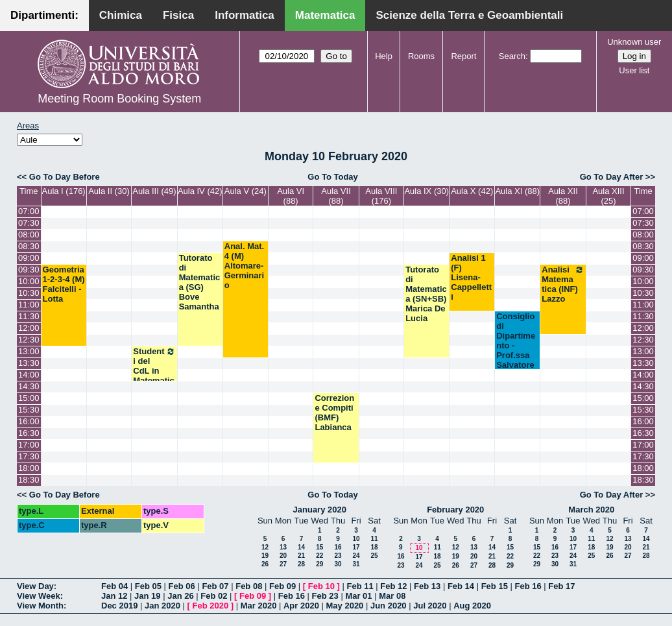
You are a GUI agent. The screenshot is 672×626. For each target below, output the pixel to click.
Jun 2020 (389, 606)
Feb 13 (427, 586)
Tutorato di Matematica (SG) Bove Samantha (200, 282)
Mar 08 (392, 596)
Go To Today (333, 177)
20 (283, 556)
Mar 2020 (259, 606)
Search (512, 56)
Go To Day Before (65, 177)
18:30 (29, 480)
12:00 (29, 328)
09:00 (29, 258)
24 (356, 556)
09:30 (29, 270)
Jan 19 (147, 596)
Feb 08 (249, 586)
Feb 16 (528, 586)
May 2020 (345, 606)
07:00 (29, 211)
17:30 (29, 456)
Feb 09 (282, 586)
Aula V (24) (246, 191)
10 (356, 539)
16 (338, 547)
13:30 (29, 363)
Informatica (245, 15)
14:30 (29, 386)
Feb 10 (321, 586)
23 (338, 556)
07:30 (29, 223)
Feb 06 (182, 586)
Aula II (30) (109, 191)
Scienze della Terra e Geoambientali (469, 15)
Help (384, 56)
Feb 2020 (211, 606)
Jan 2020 (162, 606)
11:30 (29, 316)
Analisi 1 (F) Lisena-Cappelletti (471, 277)
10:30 (29, 293)
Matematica (325, 15)
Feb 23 (325, 596)
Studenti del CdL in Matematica (154, 371)
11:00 (29, 305)
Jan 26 (180, 596)
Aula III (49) (154, 191)
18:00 (29, 468)
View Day (35, 586)
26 (265, 564)
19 (265, 556)
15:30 (29, 410)
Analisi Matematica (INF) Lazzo (563, 284)
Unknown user (634, 42)
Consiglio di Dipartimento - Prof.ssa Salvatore (516, 341)
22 (319, 556)
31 (356, 564)
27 (283, 564)
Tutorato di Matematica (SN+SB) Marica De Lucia (426, 294)
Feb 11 (360, 586)
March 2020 (591, 510)
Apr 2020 (301, 606)
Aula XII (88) (563, 196)
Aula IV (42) (200, 191)
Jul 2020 (430, 606)
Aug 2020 (472, 606)
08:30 (29, 246)
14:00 (29, 375)
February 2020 (455, 510)
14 (301, 547)
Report (463, 56)
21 (301, 556)
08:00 (29, 235)
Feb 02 (214, 596)
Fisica (178, 15)
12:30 (29, 340)
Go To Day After (612, 177)
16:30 (29, 433)
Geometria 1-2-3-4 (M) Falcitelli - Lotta (64, 284)
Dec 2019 (119, 606)
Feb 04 (114, 586)
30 (338, 564)
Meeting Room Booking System (119, 99)
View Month (40, 606)
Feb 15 (495, 586)
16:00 (29, 421)
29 (319, 564)
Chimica (121, 15)
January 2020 (320, 510)
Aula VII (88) (336, 196)
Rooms (421, 56)
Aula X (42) (472, 191)
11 (374, 539)
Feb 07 (215, 586)
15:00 (29, 398)
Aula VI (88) (291, 196)
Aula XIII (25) (608, 196)
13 (283, 547)
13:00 (29, 351)
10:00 (29, 281)
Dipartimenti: (44, 15)
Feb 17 (561, 586)
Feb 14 (461, 586)
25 (374, 556)
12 (265, 547)
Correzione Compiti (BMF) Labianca (334, 413)
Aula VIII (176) (381, 196)
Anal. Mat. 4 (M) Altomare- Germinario (244, 266)
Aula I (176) (63, 191)
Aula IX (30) (426, 191)
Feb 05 (148, 586)
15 (319, 547)
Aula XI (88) (517, 191)
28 (301, 564)
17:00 (29, 445)
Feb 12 (393, 586)
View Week (39, 596)
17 (356, 547)
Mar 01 (358, 596)
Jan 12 (114, 596)
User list (634, 70)
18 (374, 547)
